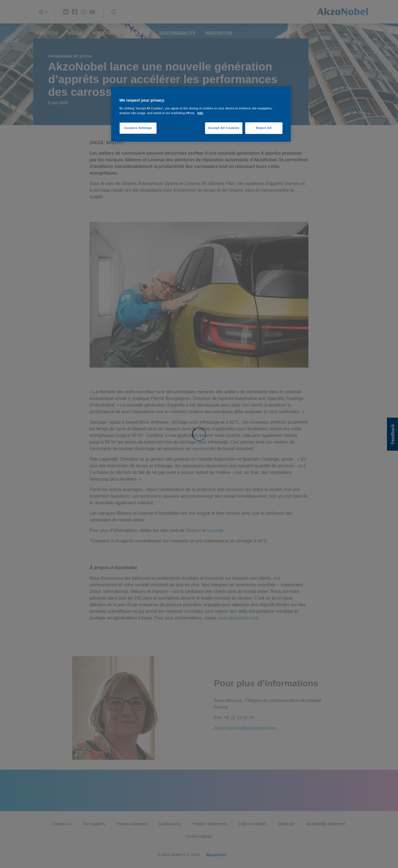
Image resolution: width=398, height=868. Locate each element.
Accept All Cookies (224, 128)
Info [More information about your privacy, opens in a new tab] (200, 113)
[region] (201, 114)
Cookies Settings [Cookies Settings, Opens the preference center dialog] (138, 128)
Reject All (264, 128)
